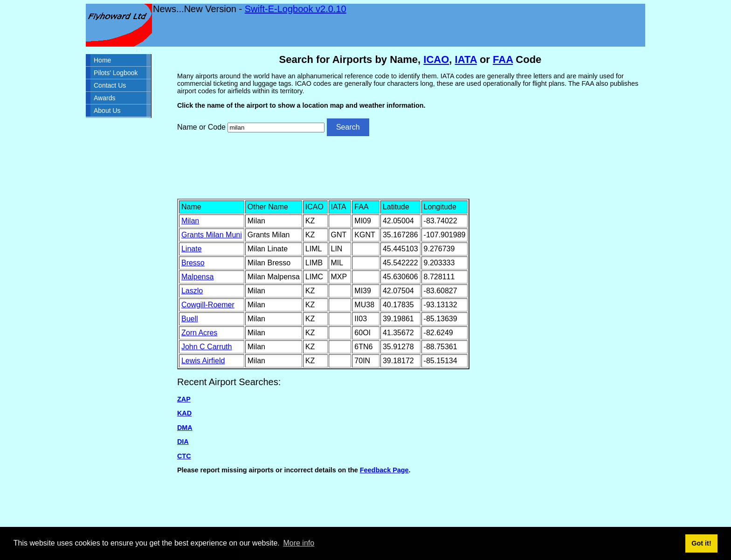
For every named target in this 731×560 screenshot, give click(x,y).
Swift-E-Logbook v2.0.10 (296, 9)
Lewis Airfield (203, 361)
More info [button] (299, 543)
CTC (184, 456)
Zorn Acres (199, 333)
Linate (192, 249)
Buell (190, 319)
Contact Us (110, 85)
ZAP (184, 399)
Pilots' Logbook (116, 73)
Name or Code (201, 127)
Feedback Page (384, 470)
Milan (190, 221)
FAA (503, 59)
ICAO (436, 59)
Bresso (193, 263)
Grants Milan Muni (212, 235)
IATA (466, 59)
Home (102, 60)
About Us (107, 111)
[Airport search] (276, 128)
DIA (183, 442)
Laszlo (192, 291)
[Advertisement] (410, 166)
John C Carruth (207, 347)
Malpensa (197, 277)
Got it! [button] (701, 543)
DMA (185, 428)
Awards (104, 98)
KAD (184, 413)
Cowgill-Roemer (208, 305)
